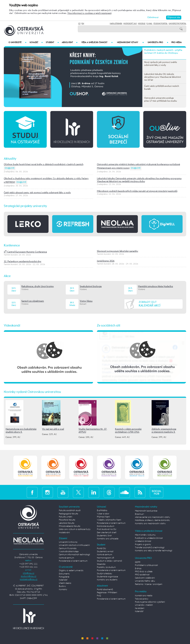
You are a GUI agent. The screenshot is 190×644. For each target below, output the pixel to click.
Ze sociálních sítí (109, 326)
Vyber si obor (103, 514)
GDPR (138, 562)
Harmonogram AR (106, 558)
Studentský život (104, 536)
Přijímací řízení (103, 517)
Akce (7, 276)
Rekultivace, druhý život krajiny (38, 286)
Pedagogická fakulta (68, 514)
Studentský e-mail (105, 552)
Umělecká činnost (143, 541)
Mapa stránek (116, 24)
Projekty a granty (143, 545)
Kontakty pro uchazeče (108, 539)
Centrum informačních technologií (74, 555)
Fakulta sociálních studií (70, 511)
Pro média (177, 42)
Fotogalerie (64, 577)
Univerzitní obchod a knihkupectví (74, 545)
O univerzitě (17, 43)
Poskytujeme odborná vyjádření (150, 602)
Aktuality (10, 159)
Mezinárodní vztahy (130, 43)
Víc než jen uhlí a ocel (53, 429)
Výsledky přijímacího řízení (109, 520)
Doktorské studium (106, 526)
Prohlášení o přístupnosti (146, 565)
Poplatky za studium (106, 567)
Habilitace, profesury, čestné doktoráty (152, 520)
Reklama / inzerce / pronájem (149, 584)
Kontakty (63, 590)
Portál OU (101, 549)
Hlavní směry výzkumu (145, 535)
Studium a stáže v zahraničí (109, 561)
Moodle (142, 24)
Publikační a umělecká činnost (149, 538)
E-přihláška (102, 511)
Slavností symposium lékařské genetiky (118, 251)
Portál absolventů (105, 590)
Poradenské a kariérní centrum (73, 561)
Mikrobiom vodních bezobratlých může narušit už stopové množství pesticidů (137, 191)
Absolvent (70, 43)
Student (52, 43)
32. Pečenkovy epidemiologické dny (23, 262)
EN (83, 24)
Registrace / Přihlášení (107, 593)
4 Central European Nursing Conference (25, 252)
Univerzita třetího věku (145, 581)
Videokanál (12, 326)
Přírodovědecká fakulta (70, 526)
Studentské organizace (107, 577)
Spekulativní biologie (91, 286)
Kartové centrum (66, 558)
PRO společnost (142, 575)
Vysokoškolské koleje (69, 552)
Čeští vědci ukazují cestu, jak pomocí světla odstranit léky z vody (37, 193)
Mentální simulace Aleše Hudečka (155, 286)
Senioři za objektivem (33, 301)
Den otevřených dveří (107, 533)
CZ (79, 24)
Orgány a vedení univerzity (71, 571)
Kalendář (63, 580)
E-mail (149, 24)
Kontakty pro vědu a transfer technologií (154, 551)
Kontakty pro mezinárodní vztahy (150, 524)
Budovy (62, 586)
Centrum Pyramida (68, 549)
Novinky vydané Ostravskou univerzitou (32, 392)
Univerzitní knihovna (68, 542)
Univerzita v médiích (144, 605)
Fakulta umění (65, 517)
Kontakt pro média (144, 596)
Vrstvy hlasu (86, 301)
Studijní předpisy (105, 574)
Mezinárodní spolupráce (146, 511)
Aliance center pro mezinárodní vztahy (153, 517)
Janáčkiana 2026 (106, 261)
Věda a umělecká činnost (97, 43)
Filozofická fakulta (67, 520)
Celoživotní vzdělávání (145, 578)
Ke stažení (140, 608)
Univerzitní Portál (177, 24)
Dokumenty (64, 574)
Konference (12, 246)
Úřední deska (65, 583)
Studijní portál (160, 24)
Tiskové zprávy (142, 599)
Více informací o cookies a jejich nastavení (89, 13)
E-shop (138, 569)
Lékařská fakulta (67, 523)
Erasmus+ (140, 514)
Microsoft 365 (130, 24)
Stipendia (101, 564)
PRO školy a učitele (144, 572)
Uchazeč (36, 43)
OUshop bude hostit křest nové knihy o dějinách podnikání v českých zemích (44, 164)
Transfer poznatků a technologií (150, 548)
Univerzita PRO (158, 43)
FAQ (99, 596)
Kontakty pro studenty (107, 580)
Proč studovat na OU (107, 529)
